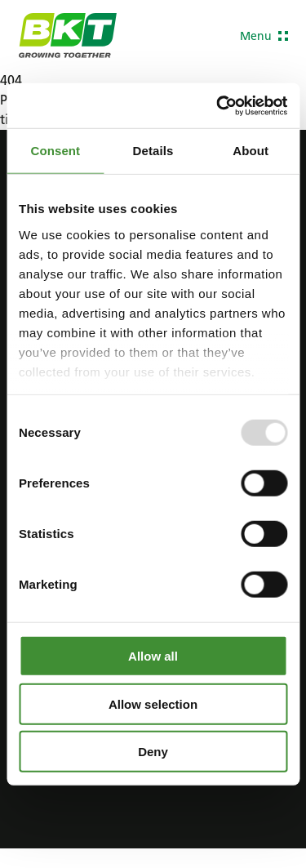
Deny (153, 752)
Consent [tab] (55, 151)
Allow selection (153, 703)
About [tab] (251, 151)
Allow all (153, 656)
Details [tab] (153, 151)
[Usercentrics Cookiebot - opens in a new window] (218, 105)
